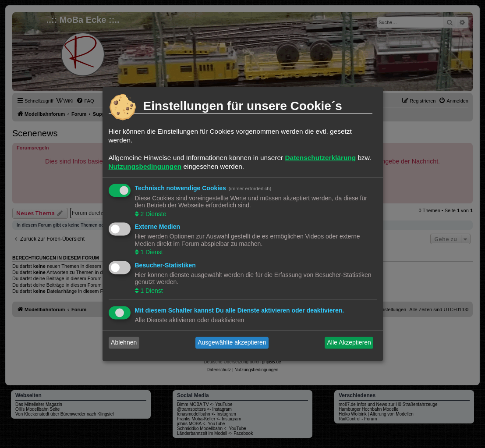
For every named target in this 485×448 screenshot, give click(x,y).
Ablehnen (124, 343)
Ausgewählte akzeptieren (232, 343)
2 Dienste (153, 214)
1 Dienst (151, 252)
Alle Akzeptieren (349, 343)
